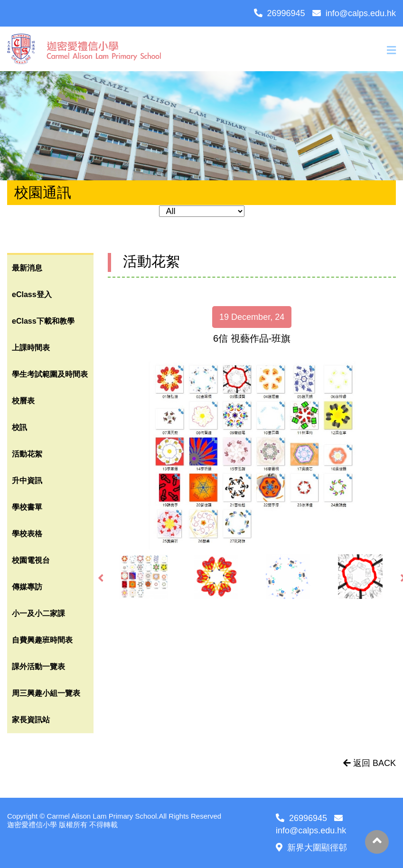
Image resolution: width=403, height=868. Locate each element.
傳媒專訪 (27, 587)
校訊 (19, 427)
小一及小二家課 (38, 613)
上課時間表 (31, 348)
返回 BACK (370, 763)
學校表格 (27, 534)
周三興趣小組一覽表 (46, 693)
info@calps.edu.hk (354, 13)
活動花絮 (27, 454)
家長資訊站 (31, 720)
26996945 (280, 13)
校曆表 (23, 401)
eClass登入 (32, 294)
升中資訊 (27, 481)
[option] (252, 455)
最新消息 (27, 268)
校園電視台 (31, 560)
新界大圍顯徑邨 (311, 848)
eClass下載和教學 (43, 321)
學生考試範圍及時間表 (50, 374)
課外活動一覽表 (38, 667)
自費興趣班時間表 (42, 640)
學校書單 (27, 507)
